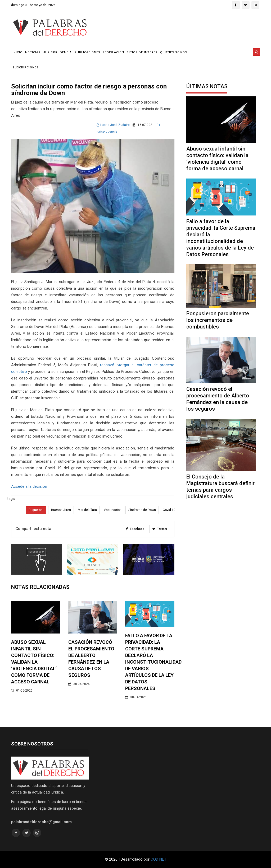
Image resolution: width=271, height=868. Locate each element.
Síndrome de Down (142, 510)
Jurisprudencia (57, 52)
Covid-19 (169, 510)
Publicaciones (87, 52)
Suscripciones (26, 67)
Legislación (114, 52)
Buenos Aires (61, 510)
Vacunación (113, 510)
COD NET (159, 859)
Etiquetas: (36, 510)
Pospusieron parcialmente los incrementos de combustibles (218, 320)
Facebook (135, 529)
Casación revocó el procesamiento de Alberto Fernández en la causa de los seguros (218, 399)
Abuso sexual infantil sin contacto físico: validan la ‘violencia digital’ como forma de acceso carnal (34, 662)
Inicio (17, 52)
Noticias (33, 52)
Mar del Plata (87, 510)
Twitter (160, 529)
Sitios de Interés (142, 52)
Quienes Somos (174, 52)
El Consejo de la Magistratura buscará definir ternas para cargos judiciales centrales (220, 487)
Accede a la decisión (29, 486)
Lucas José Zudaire (113, 125)
